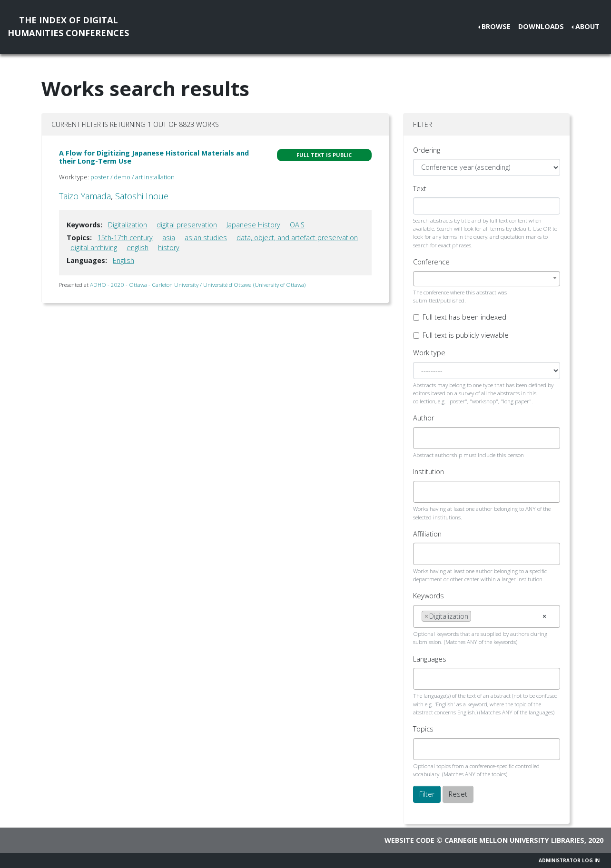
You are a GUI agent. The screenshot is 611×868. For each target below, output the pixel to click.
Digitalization (128, 225)
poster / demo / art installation (133, 177)
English (123, 260)
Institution (429, 472)
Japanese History (253, 225)
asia (169, 238)
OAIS (297, 225)
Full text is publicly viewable (466, 335)
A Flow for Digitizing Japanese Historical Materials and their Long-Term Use (154, 157)
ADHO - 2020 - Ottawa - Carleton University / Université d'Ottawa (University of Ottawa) (198, 285)
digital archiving (94, 248)
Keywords (429, 596)
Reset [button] (458, 794)
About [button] (587, 26)
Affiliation (427, 534)
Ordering (427, 150)
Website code (409, 840)
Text (420, 189)
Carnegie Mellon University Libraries (514, 840)
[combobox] (487, 279)
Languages (430, 659)
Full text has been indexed (464, 317)
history (169, 248)
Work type (429, 353)
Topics (423, 729)
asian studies (206, 238)
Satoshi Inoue (142, 196)
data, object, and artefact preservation (297, 238)
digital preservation (187, 225)
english (138, 248)
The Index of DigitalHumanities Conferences (68, 26)
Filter (427, 794)
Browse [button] (496, 26)
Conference (431, 262)
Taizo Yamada (85, 196)
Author (424, 418)
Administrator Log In (569, 860)
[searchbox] (424, 438)
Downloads (541, 26)
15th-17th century (125, 238)
